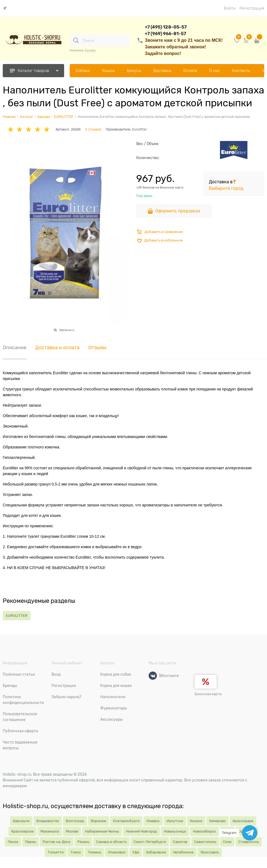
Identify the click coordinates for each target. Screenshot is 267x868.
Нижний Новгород (141, 831)
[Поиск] (76, 40)
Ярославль (210, 852)
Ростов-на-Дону (57, 842)
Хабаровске (156, 852)
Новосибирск (204, 831)
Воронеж (99, 821)
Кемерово (217, 821)
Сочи (227, 842)
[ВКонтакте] (153, 676)
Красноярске (22, 831)
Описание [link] (15, 348)
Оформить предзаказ (178, 211)
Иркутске (175, 821)
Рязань (83, 842)
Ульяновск (117, 852)
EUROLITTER (17, 616)
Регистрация (252, 8)
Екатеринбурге (126, 821)
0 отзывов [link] (93, 129)
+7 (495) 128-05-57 (166, 27)
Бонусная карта (208, 694)
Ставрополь (249, 842)
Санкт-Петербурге (150, 842)
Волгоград (75, 821)
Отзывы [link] (97, 348)
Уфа (136, 852)
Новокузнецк (175, 831)
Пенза (13, 842)
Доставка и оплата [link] (57, 348)
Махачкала (50, 831)
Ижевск (153, 821)
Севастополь (205, 842)
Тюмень (94, 852)
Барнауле (21, 821)
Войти (230, 8)
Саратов (180, 842)
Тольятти (56, 852)
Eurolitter (140, 129)
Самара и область (111, 842)
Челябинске (183, 852)
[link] (6, 8)
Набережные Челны (102, 831)
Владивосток (48, 821)
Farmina (90, 50)
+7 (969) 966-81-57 (165, 34)
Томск (76, 852)
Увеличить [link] (67, 330)
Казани (196, 821)
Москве (72, 831)
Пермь (30, 842)
